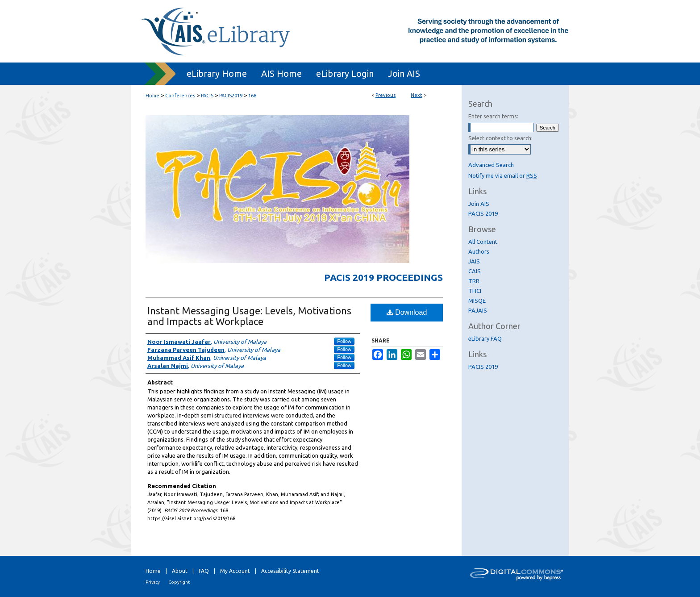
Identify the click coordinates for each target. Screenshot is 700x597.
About (180, 571)
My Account (235, 571)
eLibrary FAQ (485, 338)
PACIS (207, 96)
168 (252, 96)
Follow (344, 341)
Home (152, 96)
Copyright (179, 582)
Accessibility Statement (290, 571)
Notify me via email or (503, 175)
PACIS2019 (231, 96)
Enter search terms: (493, 116)
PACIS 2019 (483, 213)
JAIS (474, 261)
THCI (475, 291)
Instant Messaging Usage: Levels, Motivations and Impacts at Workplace (249, 316)
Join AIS (479, 204)
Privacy (153, 582)
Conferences (180, 96)
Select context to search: (500, 138)
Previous (385, 95)
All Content (483, 242)
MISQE (477, 301)
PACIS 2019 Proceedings (383, 277)
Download (407, 312)
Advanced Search (491, 165)
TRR (474, 281)
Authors (479, 251)
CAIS (475, 271)
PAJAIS (478, 310)
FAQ (204, 571)
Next (417, 95)
